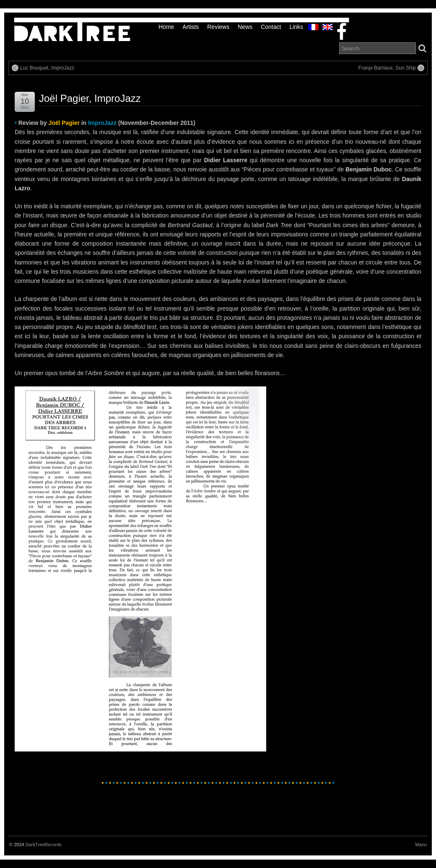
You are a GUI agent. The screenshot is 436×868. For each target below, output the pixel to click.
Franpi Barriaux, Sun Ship (387, 68)
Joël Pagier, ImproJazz (90, 98)
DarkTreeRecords (44, 845)
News (245, 27)
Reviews (218, 27)
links (296, 27)
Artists (191, 27)
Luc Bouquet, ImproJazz (47, 68)
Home (166, 27)
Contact (271, 27)
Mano (421, 845)
